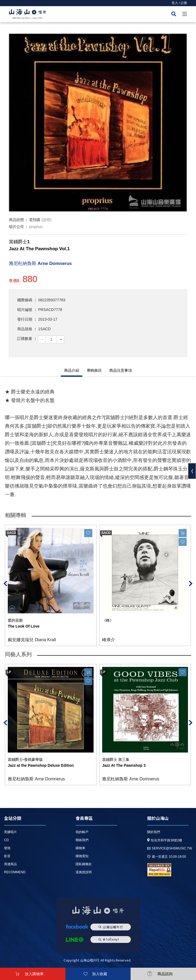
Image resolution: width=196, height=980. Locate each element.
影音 (7, 856)
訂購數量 (25, 339)
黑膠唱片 (10, 832)
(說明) (46, 220)
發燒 (7, 848)
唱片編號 (25, 310)
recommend (15, 872)
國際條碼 (25, 300)
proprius (36, 227)
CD (6, 840)
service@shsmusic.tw (170, 848)
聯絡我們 (82, 840)
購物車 (80, 848)
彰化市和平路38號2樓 (165, 840)
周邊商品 (10, 864)
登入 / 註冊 (179, 3)
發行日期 (25, 319)
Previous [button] (5, 583)
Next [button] (191, 583)
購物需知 (82, 856)
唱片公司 (16, 227)
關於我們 (154, 832)
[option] (98, 123)
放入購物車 (34, 974)
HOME (28, 15)
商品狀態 (16, 220)
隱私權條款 (84, 864)
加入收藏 (100, 974)
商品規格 (25, 329)
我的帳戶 (82, 832)
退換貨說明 (84, 872)
